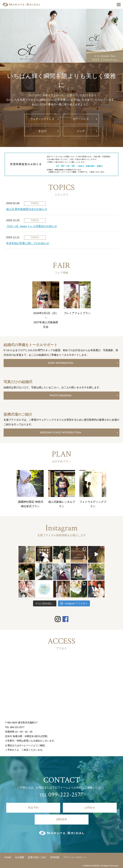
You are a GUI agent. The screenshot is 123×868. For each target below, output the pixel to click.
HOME (8, 857)
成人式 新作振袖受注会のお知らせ (27, 209)
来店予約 (33, 808)
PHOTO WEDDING (61, 395)
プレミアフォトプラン (77, 313)
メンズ (81, 131)
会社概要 (20, 857)
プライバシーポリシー (75, 857)
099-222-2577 (17, 727)
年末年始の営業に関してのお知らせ (28, 243)
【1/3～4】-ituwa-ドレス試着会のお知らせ (32, 226)
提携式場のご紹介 (37, 857)
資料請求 (62, 819)
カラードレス (81, 119)
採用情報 (55, 857)
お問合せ (90, 808)
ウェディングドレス (42, 119)
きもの (42, 131)
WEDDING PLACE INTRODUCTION (61, 432)
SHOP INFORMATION (61, 363)
